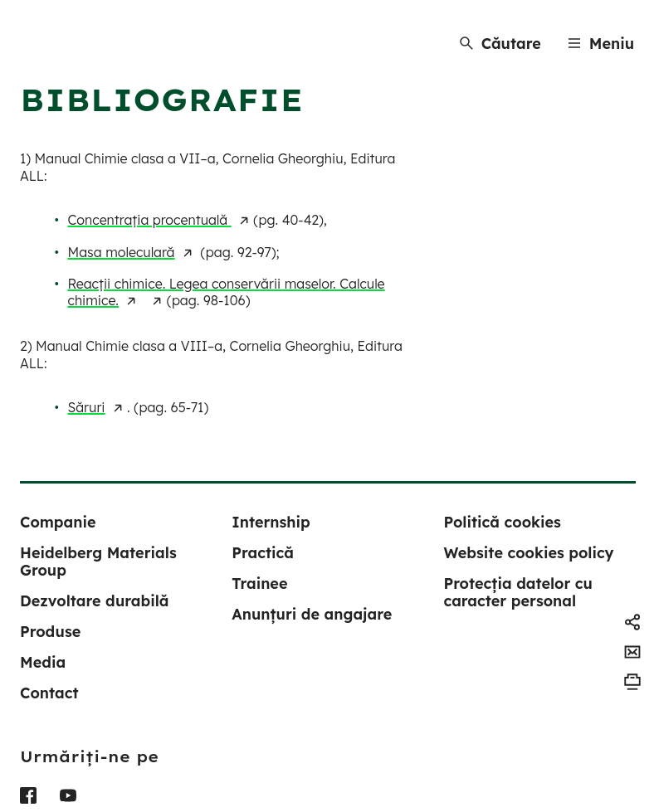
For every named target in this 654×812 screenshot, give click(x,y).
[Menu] (601, 44)
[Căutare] (500, 44)
